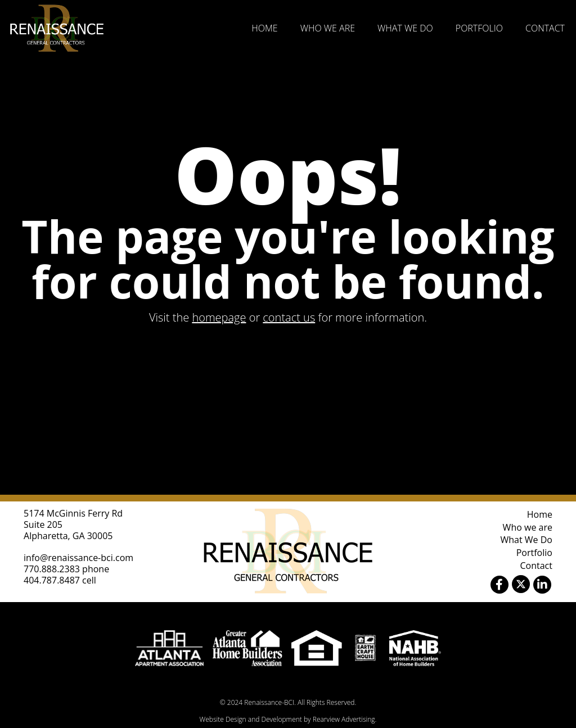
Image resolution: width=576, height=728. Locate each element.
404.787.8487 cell (60, 580)
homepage (219, 317)
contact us (289, 317)
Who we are (328, 28)
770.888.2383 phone (66, 569)
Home (264, 28)
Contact (545, 28)
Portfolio (479, 28)
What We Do (405, 28)
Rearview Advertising (344, 719)
